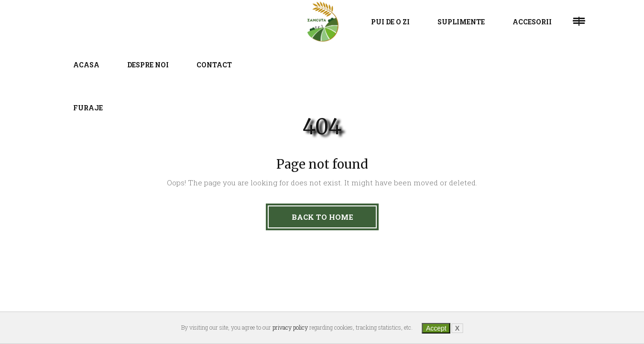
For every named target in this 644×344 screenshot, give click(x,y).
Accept (436, 328)
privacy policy (290, 327)
